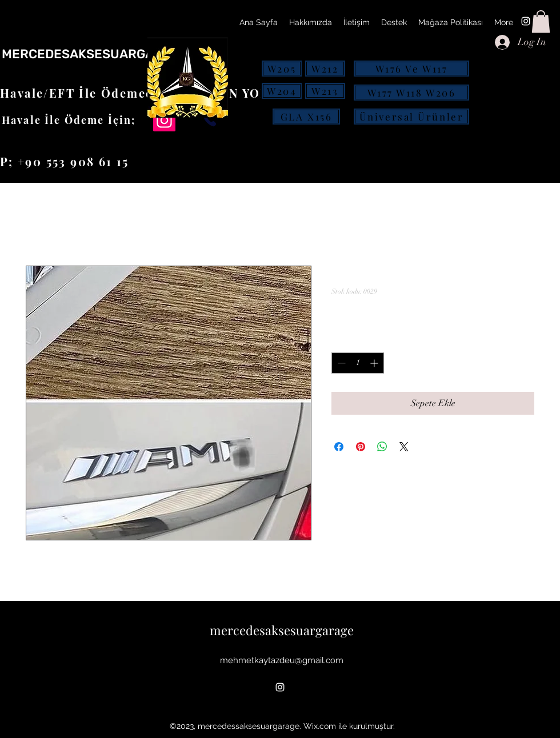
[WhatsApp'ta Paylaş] (382, 447)
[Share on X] (404, 447)
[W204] (282, 91)
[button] (541, 21)
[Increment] (375, 363)
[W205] (282, 69)
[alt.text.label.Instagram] (526, 21)
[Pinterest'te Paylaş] (361, 447)
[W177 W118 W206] (411, 93)
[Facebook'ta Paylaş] (339, 447)
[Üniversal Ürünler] (411, 117)
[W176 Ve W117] (411, 69)
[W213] (325, 91)
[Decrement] (340, 363)
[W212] (325, 69)
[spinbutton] (358, 363)
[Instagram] (164, 120)
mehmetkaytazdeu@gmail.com (282, 660)
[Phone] (210, 120)
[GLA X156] (306, 117)
